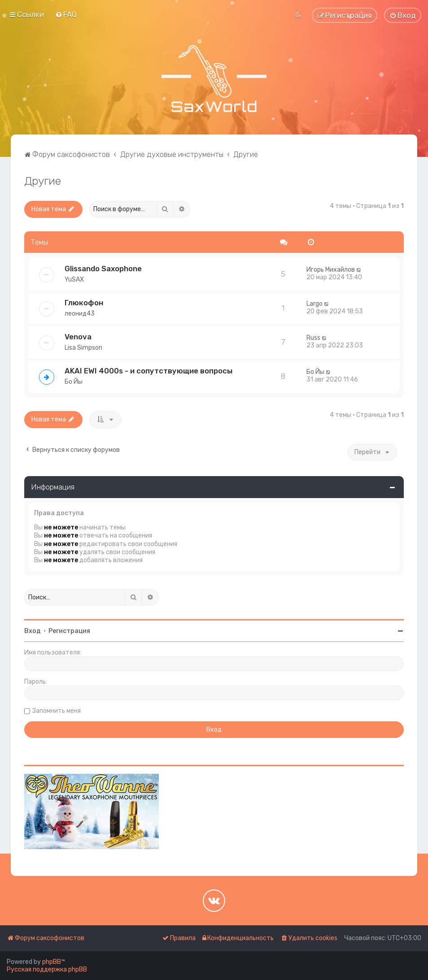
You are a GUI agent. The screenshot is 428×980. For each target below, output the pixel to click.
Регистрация (69, 631)
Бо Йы (74, 382)
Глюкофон (84, 303)
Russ (313, 338)
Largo (314, 304)
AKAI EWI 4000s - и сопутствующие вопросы (148, 371)
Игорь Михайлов (331, 270)
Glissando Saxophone (103, 269)
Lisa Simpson (83, 348)
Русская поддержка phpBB (47, 969)
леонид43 (80, 314)
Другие (43, 181)
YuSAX (74, 280)
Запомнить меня (57, 711)
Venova (78, 337)
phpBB (52, 962)
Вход (33, 631)
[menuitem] (66, 14)
